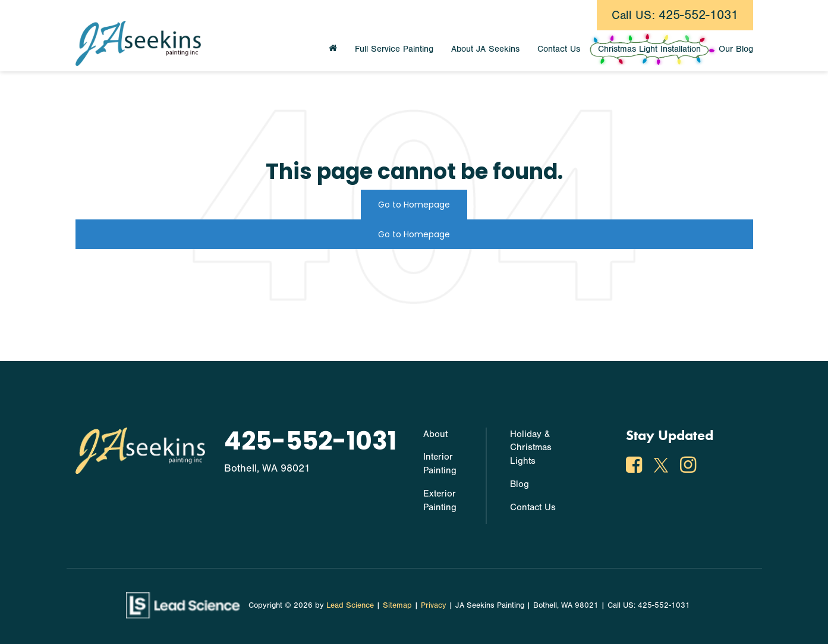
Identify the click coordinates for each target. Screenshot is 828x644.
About (435, 434)
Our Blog (736, 49)
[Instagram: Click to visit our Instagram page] (690, 467)
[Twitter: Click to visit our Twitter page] (662, 467)
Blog (520, 484)
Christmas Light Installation (649, 49)
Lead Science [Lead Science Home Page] (350, 605)
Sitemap (397, 605)
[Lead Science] (183, 605)
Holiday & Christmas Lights (531, 448)
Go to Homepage (414, 205)
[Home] (333, 49)
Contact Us (533, 507)
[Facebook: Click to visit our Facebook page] (635, 467)
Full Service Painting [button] (394, 49)
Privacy (434, 605)
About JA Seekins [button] (485, 49)
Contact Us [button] (559, 49)
